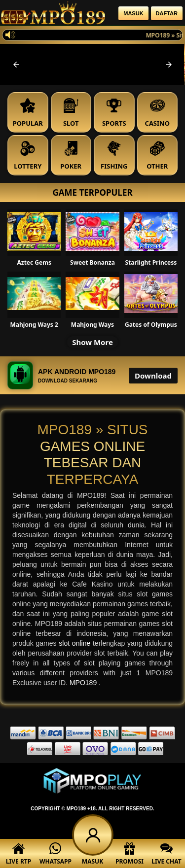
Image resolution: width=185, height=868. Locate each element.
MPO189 (84, 683)
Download (153, 376)
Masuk (133, 13)
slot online (76, 643)
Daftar (167, 13)
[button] (16, 65)
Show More (92, 342)
